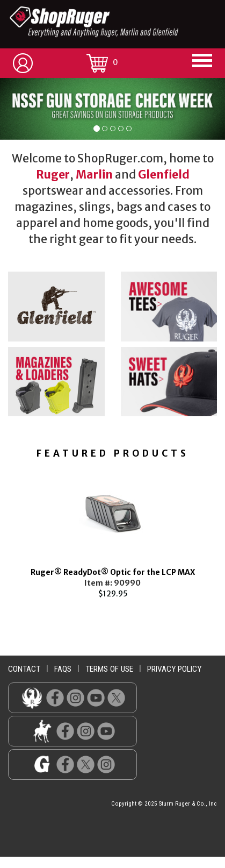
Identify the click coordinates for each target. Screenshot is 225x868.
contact (24, 669)
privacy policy (174, 669)
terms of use (109, 669)
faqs (63, 669)
